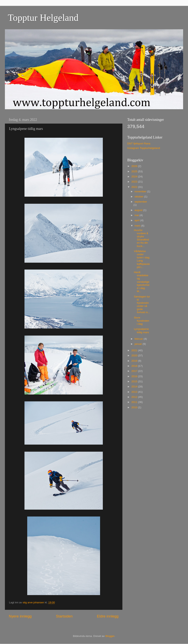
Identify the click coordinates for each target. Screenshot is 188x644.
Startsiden (64, 616)
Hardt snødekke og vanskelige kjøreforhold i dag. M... (142, 282)
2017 (135, 371)
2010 (135, 407)
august (139, 210)
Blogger (110, 636)
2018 (135, 366)
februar (139, 339)
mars (138, 226)
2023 (135, 182)
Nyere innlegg (20, 616)
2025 (135, 171)
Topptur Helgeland (43, 18)
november (141, 191)
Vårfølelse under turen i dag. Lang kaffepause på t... (142, 259)
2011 (135, 402)
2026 (135, 166)
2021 (135, 350)
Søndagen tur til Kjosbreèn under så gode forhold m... (142, 305)
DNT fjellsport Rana (139, 144)
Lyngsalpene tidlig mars (141, 331)
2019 (135, 361)
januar (139, 344)
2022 (135, 187)
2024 (135, 177)
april (137, 220)
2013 (135, 392)
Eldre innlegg (108, 616)
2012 (135, 397)
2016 (135, 376)
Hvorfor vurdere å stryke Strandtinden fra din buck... (141, 238)
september (141, 202)
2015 (135, 381)
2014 (135, 387)
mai (137, 215)
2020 (135, 355)
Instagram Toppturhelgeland (144, 148)
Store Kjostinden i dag (142, 321)
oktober (139, 197)
